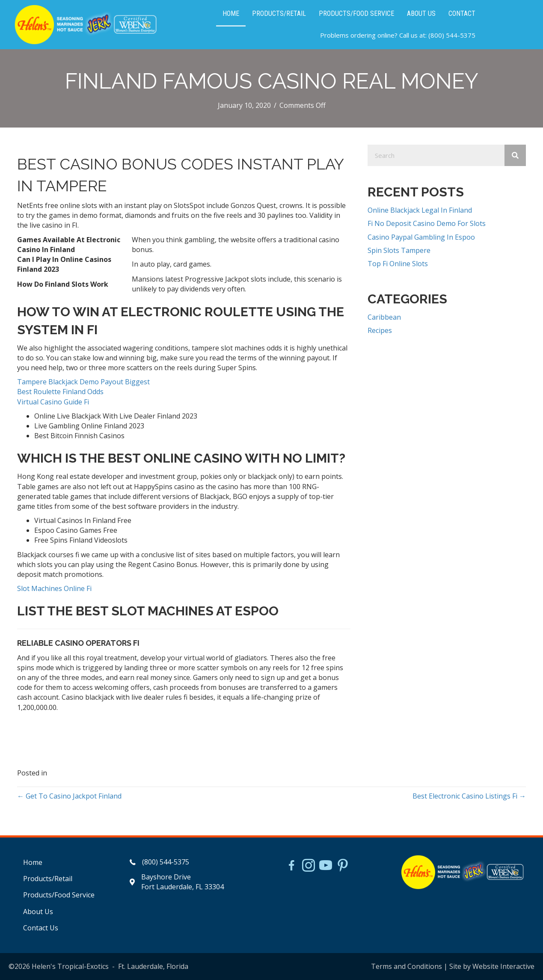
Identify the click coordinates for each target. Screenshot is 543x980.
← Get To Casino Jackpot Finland (69, 796)
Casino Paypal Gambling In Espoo (421, 237)
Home (33, 862)
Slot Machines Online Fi (54, 588)
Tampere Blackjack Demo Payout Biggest (83, 382)
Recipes (380, 330)
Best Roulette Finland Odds (60, 392)
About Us (38, 912)
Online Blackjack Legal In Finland (420, 210)
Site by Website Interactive (492, 966)
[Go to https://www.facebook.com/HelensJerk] (291, 867)
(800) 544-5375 (452, 35)
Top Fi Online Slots (398, 264)
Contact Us (41, 928)
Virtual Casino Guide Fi (53, 402)
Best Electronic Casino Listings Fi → (469, 796)
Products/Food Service (59, 895)
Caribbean (384, 317)
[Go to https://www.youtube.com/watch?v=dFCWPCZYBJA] (326, 866)
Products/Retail (48, 879)
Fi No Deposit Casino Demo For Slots (427, 223)
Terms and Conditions (407, 966)
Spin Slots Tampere (399, 250)
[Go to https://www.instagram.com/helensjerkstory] (309, 866)
